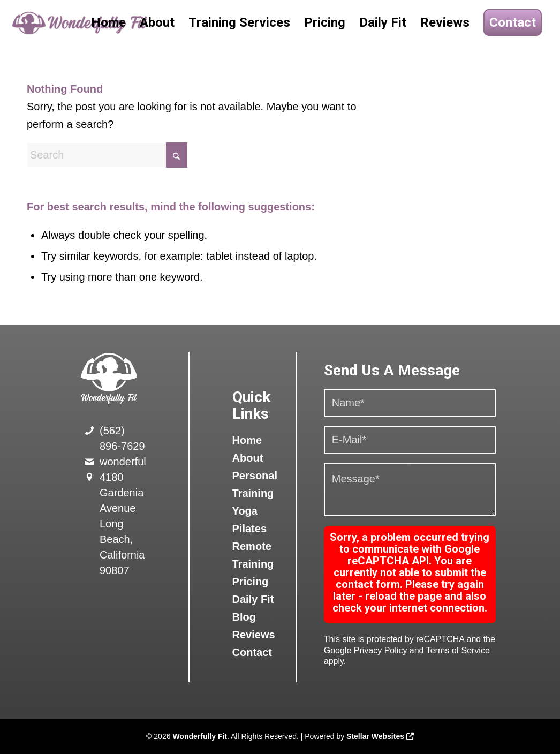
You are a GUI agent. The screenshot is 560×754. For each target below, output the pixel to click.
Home (247, 440)
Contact (252, 652)
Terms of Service (458, 650)
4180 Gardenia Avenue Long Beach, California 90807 (122, 524)
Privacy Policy (381, 650)
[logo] (81, 23)
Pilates (249, 529)
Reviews (254, 635)
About (248, 458)
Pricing (251, 582)
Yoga (245, 511)
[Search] (107, 155)
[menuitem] (108, 23)
